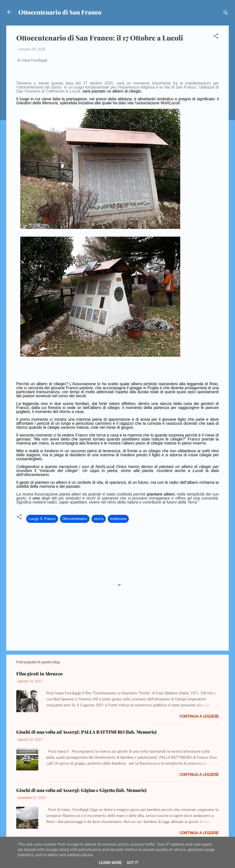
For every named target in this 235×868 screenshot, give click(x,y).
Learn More (110, 863)
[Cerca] (226, 14)
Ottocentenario (75, 519)
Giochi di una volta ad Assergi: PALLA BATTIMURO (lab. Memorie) (86, 732)
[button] (216, 37)
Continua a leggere (199, 716)
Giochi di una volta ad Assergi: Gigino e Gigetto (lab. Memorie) (81, 790)
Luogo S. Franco (42, 519)
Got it (132, 863)
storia (99, 519)
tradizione (118, 519)
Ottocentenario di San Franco (60, 12)
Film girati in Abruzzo (39, 674)
